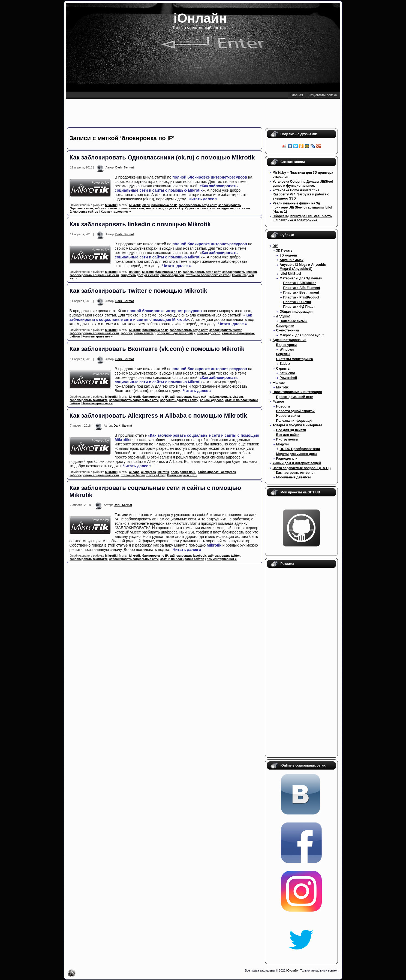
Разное (278, 402)
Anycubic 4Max (292, 260)
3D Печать (285, 251)
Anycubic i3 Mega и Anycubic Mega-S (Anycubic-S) (303, 267)
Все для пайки (288, 435)
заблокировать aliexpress (217, 472)
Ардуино (283, 316)
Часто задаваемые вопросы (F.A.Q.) (302, 468)
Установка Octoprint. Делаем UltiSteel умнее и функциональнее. (303, 184)
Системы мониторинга (295, 359)
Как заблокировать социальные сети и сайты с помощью (176, 255)
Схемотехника (288, 330)
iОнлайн (200, 18)
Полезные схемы (294, 321)
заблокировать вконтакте (89, 400)
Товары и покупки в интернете (297, 425)
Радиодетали (287, 459)
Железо (279, 383)
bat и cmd (288, 373)
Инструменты (287, 439)
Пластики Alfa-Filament (302, 288)
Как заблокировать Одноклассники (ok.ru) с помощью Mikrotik (162, 157)
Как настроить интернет (296, 473)
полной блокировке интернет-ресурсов (210, 177)
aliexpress (149, 472)
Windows (287, 349)
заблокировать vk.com (226, 397)
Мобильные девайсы (294, 477)
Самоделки (285, 326)
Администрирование (290, 340)
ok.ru (146, 205)
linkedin (135, 272)
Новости (283, 406)
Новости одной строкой (296, 411)
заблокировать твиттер (138, 333)
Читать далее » (203, 199)
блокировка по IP (164, 205)
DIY (275, 246)
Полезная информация (295, 421)
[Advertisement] (203, 113)
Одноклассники (197, 208)
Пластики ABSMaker (300, 283)
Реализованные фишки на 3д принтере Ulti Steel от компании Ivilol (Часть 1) (303, 207)
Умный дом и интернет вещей (297, 463)
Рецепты (283, 354)
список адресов (222, 208)
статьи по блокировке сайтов (208, 275)
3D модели (288, 255)
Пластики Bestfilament (301, 293)
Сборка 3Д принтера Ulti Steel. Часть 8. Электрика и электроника (302, 218)
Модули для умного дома (297, 454)
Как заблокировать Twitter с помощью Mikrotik (139, 291)
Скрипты (283, 369)
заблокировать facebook (188, 556)
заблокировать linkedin (240, 272)
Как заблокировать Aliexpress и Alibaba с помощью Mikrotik (158, 416)
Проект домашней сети (295, 397)
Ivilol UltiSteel (291, 274)
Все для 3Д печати (291, 430)
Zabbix (285, 364)
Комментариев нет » (116, 212)
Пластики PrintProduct (301, 297)
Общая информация (296, 312)
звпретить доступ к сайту (165, 208)
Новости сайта (288, 416)
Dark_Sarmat (125, 167)
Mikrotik (195, 190)
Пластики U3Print (297, 302)
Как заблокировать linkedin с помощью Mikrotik (140, 224)
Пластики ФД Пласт (299, 307)
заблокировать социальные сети (119, 208)
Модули (282, 444)
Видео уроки (287, 345)
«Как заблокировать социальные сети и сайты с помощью (176, 188)
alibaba (134, 472)
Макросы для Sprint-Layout (302, 335)
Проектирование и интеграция (297, 392)
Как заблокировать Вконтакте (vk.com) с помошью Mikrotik (157, 349)
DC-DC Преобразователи (300, 449)
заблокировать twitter (225, 330)
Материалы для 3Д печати (301, 278)
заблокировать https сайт (198, 205)
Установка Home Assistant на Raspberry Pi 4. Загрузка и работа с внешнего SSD (301, 194)
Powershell (288, 378)
